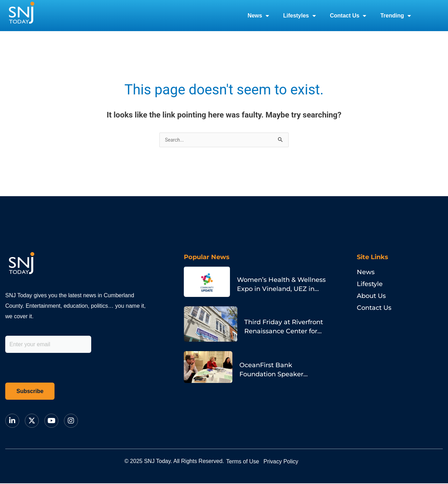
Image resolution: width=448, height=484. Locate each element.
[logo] (21, 16)
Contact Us (374, 308)
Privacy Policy (301, 462)
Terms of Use (249, 462)
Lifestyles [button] (299, 16)
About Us (371, 297)
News (366, 273)
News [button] (258, 16)
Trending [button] (396, 16)
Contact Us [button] (348, 16)
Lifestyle (370, 285)
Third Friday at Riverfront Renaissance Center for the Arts (280, 322)
